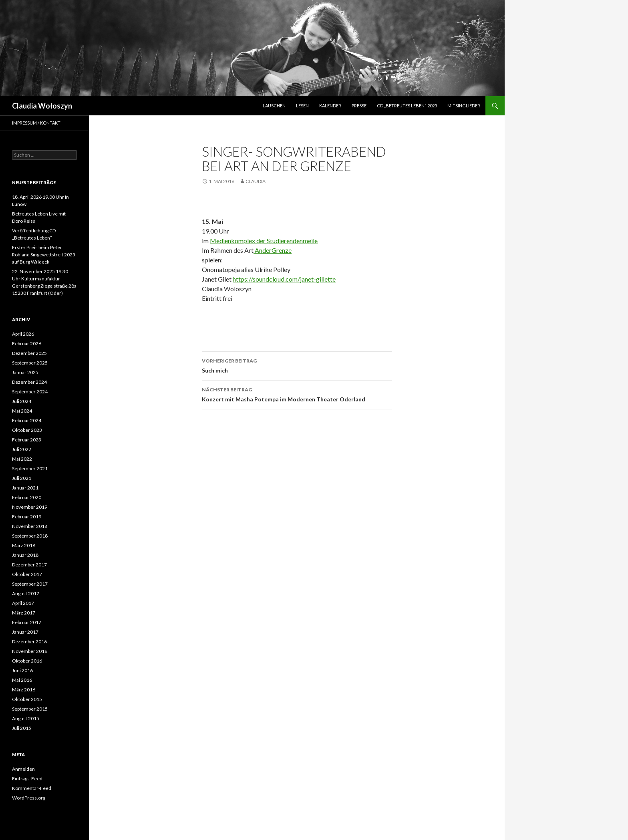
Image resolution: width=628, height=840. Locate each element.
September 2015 (30, 709)
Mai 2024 (22, 411)
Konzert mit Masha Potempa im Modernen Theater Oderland (297, 394)
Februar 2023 (27, 440)
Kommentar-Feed (32, 788)
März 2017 (24, 613)
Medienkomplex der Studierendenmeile (264, 241)
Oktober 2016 (27, 661)
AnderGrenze (273, 250)
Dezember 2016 (29, 642)
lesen (302, 106)
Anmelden (23, 769)
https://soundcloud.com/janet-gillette (284, 279)
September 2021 (30, 468)
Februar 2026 (27, 343)
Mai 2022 (22, 459)
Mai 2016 (22, 680)
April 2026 (23, 334)
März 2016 (24, 690)
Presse (359, 106)
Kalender (330, 106)
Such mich (297, 365)
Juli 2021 (22, 478)
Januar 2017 (25, 632)
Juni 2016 (22, 670)
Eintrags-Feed (27, 779)
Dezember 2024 (29, 382)
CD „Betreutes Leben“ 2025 (407, 106)
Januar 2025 (25, 372)
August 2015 (26, 718)
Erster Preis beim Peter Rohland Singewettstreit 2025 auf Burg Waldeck (44, 255)
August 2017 (26, 593)
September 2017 (30, 584)
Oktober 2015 (27, 699)
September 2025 (30, 363)
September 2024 (30, 392)
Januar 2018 (25, 555)
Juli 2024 (22, 401)
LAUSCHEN (274, 106)
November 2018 (30, 526)
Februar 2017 (27, 622)
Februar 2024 (27, 420)
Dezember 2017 (29, 565)
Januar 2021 (25, 488)
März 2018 (24, 545)
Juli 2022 (22, 449)
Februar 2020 (27, 497)
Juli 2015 (22, 728)
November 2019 (30, 507)
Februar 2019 (27, 517)
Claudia (256, 181)
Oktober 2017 (27, 574)
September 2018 (30, 536)
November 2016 (30, 651)
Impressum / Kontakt (36, 123)
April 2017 (23, 603)
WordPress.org (29, 798)
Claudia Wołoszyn (42, 106)
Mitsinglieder (464, 106)
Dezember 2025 (29, 353)
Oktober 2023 (27, 430)
